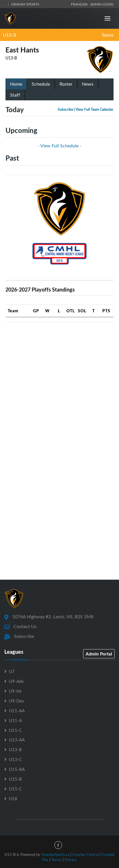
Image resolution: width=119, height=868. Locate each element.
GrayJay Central (86, 854)
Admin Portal (99, 654)
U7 (12, 671)
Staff (15, 95)
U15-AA (17, 769)
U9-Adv (16, 681)
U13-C (15, 759)
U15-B (15, 779)
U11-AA (17, 711)
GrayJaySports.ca (55, 854)
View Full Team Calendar (95, 109)
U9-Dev (17, 701)
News (88, 84)
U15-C (15, 789)
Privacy (71, 860)
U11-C (15, 730)
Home (16, 84)
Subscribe (65, 109)
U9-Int (15, 691)
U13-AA (17, 740)
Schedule (41, 84)
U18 (13, 799)
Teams (108, 35)
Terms (56, 860)
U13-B (9, 35)
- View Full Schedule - (59, 146)
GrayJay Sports (23, 4)
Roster (66, 84)
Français (80, 4)
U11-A (15, 720)
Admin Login (102, 4)
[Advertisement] (59, 386)
